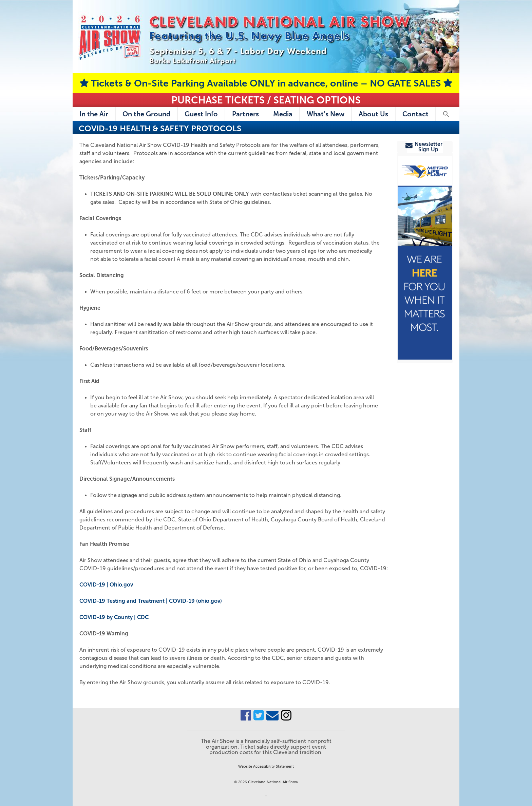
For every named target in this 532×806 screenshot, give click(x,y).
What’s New (326, 114)
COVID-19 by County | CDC (114, 617)
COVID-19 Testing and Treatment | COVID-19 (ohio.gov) (151, 601)
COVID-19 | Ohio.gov (106, 585)
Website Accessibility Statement (266, 766)
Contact (415, 114)
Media (283, 114)
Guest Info (201, 114)
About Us (373, 114)
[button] (446, 114)
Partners (245, 114)
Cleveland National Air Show (273, 782)
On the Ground (146, 114)
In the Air (94, 114)
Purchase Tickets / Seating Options (266, 100)
